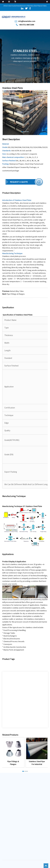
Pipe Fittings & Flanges (16, 294)
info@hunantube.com (27, 21)
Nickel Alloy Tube (17, 291)
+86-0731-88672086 (26, 25)
